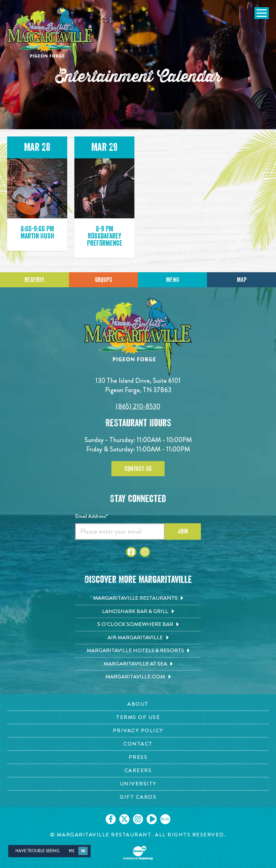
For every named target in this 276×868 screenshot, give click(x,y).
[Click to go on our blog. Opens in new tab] (165, 819)
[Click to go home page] (50, 38)
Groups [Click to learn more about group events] (103, 280)
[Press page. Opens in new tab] (138, 757)
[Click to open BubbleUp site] (138, 853)
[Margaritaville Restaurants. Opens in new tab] (138, 598)
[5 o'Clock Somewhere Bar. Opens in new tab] (138, 625)
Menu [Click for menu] (172, 280)
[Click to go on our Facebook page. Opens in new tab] (111, 819)
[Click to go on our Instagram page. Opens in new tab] (138, 819)
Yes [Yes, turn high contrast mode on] (71, 851)
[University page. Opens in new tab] (138, 784)
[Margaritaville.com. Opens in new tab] (138, 677)
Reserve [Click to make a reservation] (34, 280)
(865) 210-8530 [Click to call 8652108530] (138, 406)
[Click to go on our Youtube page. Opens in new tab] (152, 819)
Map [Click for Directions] (242, 280)
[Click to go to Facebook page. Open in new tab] (131, 552)
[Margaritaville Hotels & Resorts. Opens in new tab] (138, 651)
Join (183, 531)
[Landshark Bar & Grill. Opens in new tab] (138, 612)
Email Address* (91, 516)
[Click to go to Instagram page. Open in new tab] (145, 552)
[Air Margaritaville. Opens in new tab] (138, 638)
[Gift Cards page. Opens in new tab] (138, 797)
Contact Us (138, 469)
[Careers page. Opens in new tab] (138, 770)
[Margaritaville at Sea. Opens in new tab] (138, 664)
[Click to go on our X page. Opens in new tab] (124, 819)
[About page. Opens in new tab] (138, 704)
